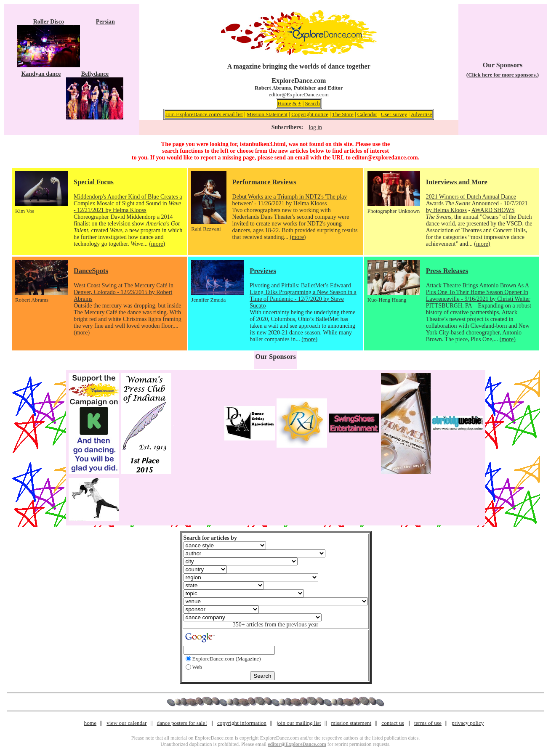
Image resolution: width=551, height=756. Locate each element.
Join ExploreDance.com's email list (204, 114)
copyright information (242, 723)
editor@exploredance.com (385, 158)
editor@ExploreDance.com (299, 94)
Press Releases (447, 271)
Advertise (422, 114)
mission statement (351, 723)
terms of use (428, 723)
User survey (394, 114)
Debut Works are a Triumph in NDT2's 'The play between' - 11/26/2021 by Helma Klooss (290, 200)
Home (285, 103)
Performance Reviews (264, 182)
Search (313, 103)
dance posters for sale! (182, 723)
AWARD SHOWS (493, 210)
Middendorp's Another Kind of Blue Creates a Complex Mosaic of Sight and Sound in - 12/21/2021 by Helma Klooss (128, 203)
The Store (343, 114)
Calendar (367, 114)
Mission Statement (267, 114)
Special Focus (94, 182)
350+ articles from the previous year (275, 625)
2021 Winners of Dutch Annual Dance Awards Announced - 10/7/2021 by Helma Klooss (477, 203)
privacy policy (468, 723)
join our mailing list (299, 723)
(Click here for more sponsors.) (503, 75)
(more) (157, 244)
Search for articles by (210, 538)
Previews (263, 271)
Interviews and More (457, 182)
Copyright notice (310, 114)
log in (315, 127)
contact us (393, 723)
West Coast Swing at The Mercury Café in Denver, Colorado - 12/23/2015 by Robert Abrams (124, 292)
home (91, 723)
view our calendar (126, 723)
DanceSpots (91, 271)
